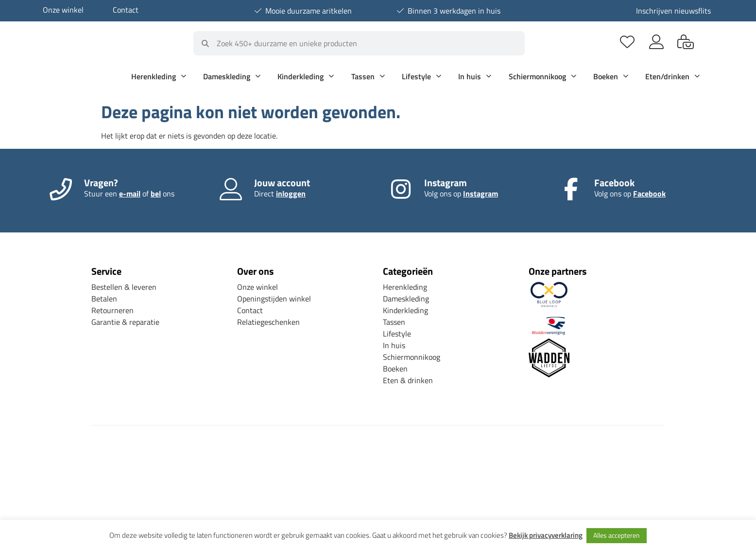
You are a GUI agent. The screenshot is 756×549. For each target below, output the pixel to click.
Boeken (611, 76)
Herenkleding (159, 76)
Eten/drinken (672, 76)
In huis (475, 76)
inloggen (291, 194)
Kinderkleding (306, 76)
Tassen (368, 76)
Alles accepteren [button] (617, 535)
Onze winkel (63, 10)
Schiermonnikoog (542, 76)
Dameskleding (232, 76)
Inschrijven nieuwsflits (673, 11)
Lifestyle (421, 76)
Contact (126, 10)
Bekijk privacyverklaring (546, 535)
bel (156, 194)
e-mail (130, 194)
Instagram (481, 194)
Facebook (649, 194)
